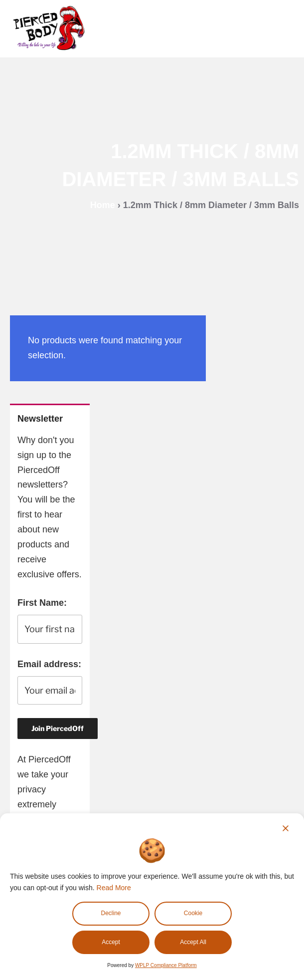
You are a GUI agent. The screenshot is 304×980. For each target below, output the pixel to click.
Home (103, 205)
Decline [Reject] (111, 913)
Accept (111, 942)
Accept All (193, 942)
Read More (114, 888)
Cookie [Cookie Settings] (193, 913)
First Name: (42, 603)
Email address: (49, 664)
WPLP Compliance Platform (166, 965)
